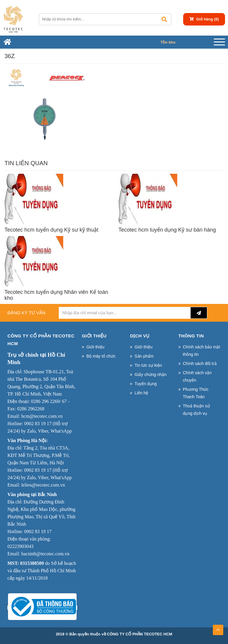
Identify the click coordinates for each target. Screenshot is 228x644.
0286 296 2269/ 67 (49, 401)
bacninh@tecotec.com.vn (45, 554)
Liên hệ (141, 393)
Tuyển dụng (146, 384)
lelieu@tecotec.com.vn (43, 485)
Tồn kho (168, 42)
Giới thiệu (95, 347)
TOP (218, 628)
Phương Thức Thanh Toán (196, 393)
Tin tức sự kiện (148, 365)
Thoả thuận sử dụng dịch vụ (196, 410)
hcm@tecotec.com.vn (42, 416)
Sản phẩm (144, 356)
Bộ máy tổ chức (101, 356)
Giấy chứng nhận (151, 374)
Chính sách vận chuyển (197, 376)
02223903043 (20, 546)
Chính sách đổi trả (200, 364)
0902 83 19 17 (38, 424)
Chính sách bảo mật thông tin (202, 351)
